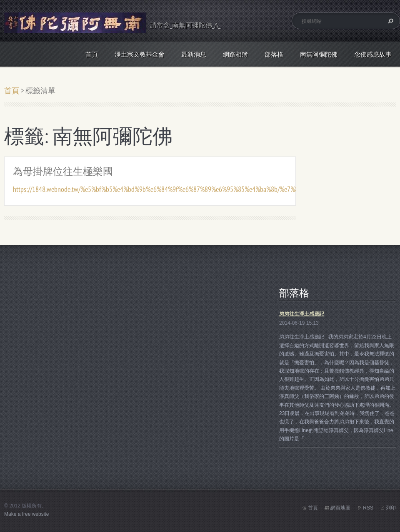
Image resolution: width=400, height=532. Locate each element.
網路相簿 (235, 54)
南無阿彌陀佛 (319, 54)
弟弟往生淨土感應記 (302, 314)
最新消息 (194, 54)
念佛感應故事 (373, 54)
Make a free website (26, 514)
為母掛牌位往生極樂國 (63, 171)
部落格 (274, 54)
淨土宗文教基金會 (140, 54)
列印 (391, 508)
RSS (368, 508)
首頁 (92, 54)
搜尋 (390, 21)
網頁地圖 (340, 508)
